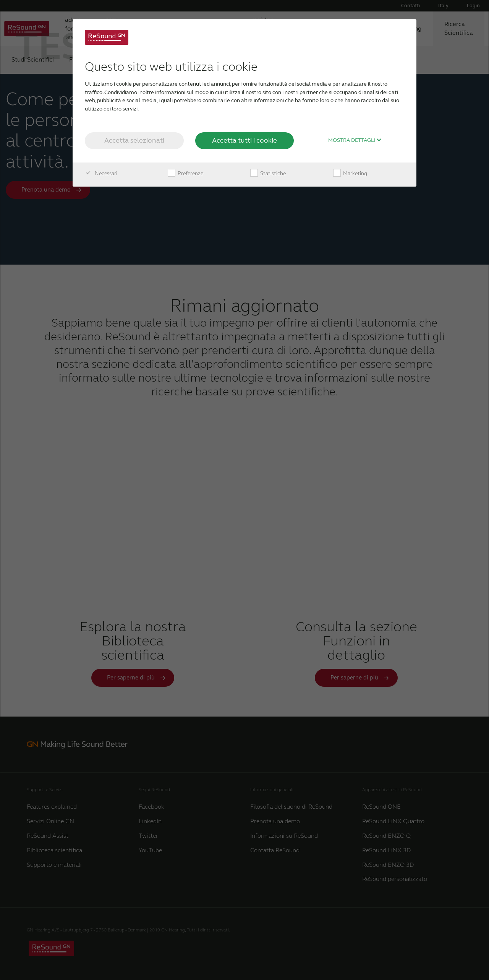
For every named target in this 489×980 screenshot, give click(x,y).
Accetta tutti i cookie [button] (244, 140)
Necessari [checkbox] (101, 174)
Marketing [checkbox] (350, 174)
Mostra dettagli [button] (355, 140)
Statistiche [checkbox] (268, 174)
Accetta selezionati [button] (134, 140)
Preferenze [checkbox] (185, 174)
